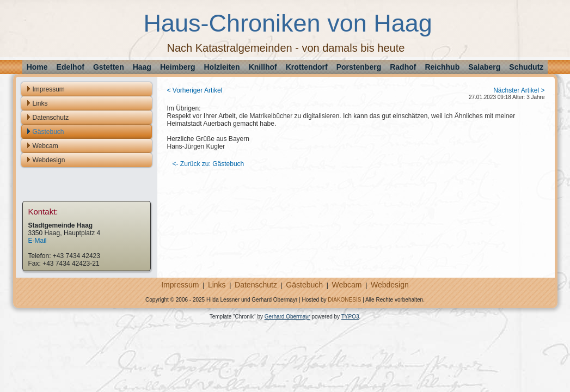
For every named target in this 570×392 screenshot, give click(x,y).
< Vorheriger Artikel (195, 90)
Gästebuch (48, 132)
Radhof (403, 67)
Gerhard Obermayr (287, 317)
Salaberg (484, 67)
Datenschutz (51, 118)
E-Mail (38, 241)
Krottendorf (307, 67)
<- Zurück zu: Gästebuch (209, 164)
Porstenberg (359, 67)
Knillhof (263, 67)
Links (40, 103)
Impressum (49, 89)
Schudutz (526, 67)
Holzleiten (222, 67)
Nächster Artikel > (519, 90)
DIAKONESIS (344, 300)
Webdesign (49, 160)
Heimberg (178, 67)
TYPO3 (350, 317)
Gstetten (109, 67)
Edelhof (71, 67)
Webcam (45, 146)
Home (37, 67)
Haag (142, 67)
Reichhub (442, 67)
